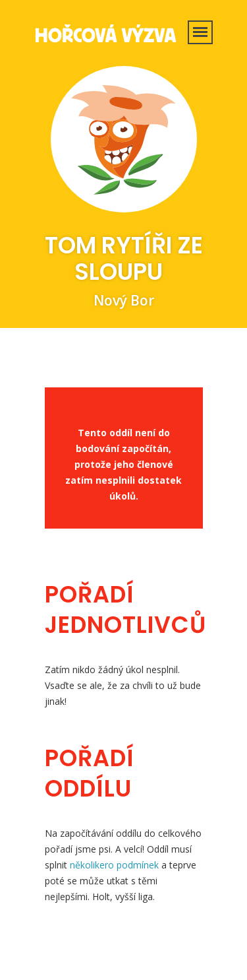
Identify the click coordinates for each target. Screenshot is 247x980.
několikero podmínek (114, 865)
